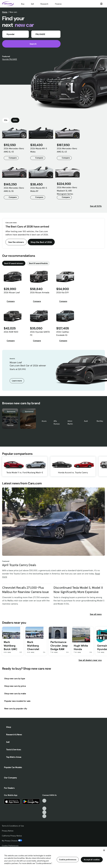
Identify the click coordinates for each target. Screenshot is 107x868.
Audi (86, 421)
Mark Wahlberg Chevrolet (33, 646)
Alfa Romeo (57, 422)
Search (31, 44)
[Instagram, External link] (44, 812)
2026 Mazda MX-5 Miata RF (39, 189)
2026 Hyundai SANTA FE (40, 333)
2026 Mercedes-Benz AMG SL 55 (14, 189)
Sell (32, 4)
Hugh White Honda (81, 647)
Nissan (28, 425)
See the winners (16, 242)
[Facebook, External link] (44, 805)
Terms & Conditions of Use (13, 826)
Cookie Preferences (10, 846)
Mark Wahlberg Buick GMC (11, 646)
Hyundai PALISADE (10, 59)
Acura (44, 421)
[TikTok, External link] (44, 801)
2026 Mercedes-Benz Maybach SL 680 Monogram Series (67, 191)
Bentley (100, 421)
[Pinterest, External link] (44, 816)
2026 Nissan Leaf (12, 292)
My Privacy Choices (12, 841)
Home (5, 12)
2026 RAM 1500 (11, 332)
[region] (53, 857)
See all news (97, 614)
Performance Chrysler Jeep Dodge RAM (59, 646)
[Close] (104, 850)
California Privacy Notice (12, 836)
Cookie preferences (68, 860)
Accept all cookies (92, 860)
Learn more (17, 381)
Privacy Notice (8, 831)
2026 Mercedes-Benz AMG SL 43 (14, 150)
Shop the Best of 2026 (41, 242)
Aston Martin (70, 422)
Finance (58, 4)
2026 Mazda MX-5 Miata (39, 150)
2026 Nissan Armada (40, 292)
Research (44, 4)
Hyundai (10, 425)
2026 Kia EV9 (62, 292)
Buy (23, 4)
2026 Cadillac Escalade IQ (63, 333)
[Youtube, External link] (44, 808)
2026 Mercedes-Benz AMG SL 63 (67, 150)
